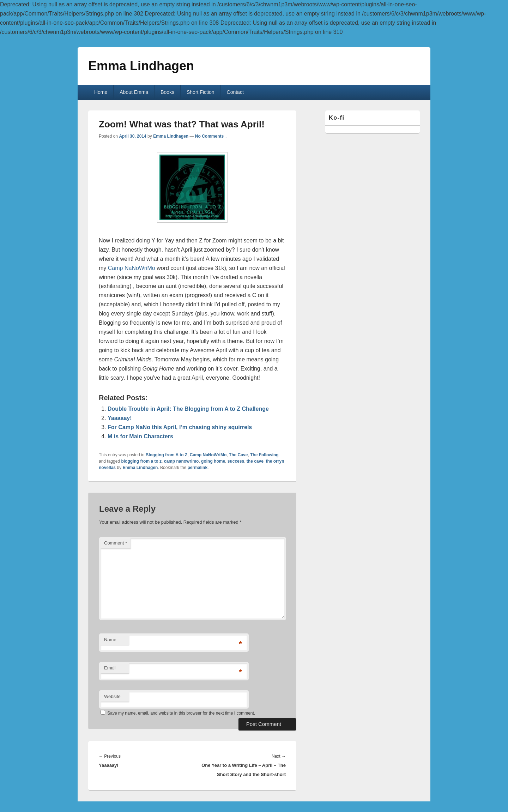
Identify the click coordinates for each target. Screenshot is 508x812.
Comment (116, 543)
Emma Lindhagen (141, 66)
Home (101, 92)
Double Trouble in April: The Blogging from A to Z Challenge (188, 409)
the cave (255, 461)
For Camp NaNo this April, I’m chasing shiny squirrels (180, 427)
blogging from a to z (141, 461)
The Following (264, 455)
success (236, 461)
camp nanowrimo (182, 461)
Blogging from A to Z (167, 455)
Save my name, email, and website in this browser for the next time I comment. (181, 713)
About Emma (134, 92)
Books (167, 92)
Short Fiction (201, 92)
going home (213, 461)
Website (112, 696)
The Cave (238, 455)
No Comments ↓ (211, 136)
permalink (197, 468)
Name (110, 640)
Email (110, 668)
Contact (235, 92)
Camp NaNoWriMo (132, 268)
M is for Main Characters (140, 436)
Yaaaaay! (120, 418)
